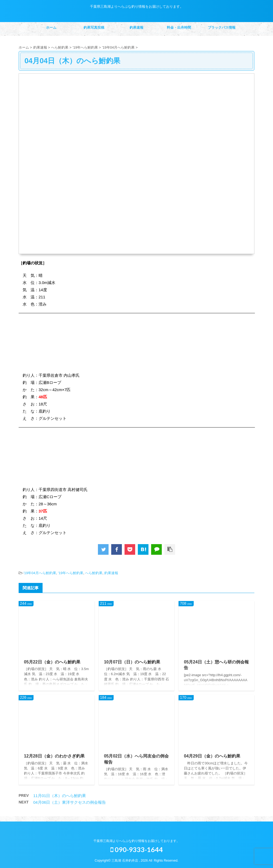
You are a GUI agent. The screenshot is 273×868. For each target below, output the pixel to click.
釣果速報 (136, 27)
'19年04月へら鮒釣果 (40, 573)
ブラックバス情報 (222, 27)
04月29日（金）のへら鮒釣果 (212, 756)
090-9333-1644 (137, 849)
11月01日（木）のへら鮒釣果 (60, 796)
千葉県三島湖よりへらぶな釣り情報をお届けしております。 (136, 841)
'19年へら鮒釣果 (71, 573)
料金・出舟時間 (179, 27)
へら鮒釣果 (94, 573)
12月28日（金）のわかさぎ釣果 (54, 756)
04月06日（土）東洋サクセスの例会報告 (70, 802)
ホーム (51, 27)
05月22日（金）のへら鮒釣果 (52, 662)
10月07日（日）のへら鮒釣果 (132, 662)
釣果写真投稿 (94, 27)
